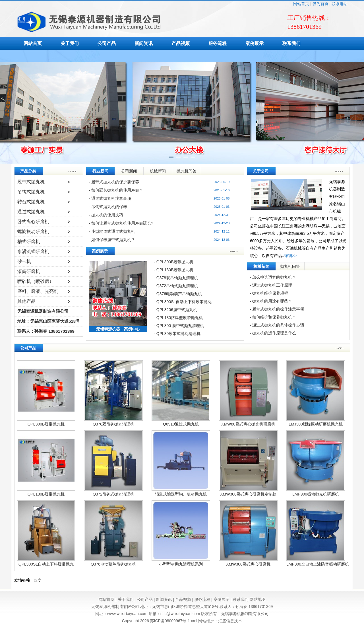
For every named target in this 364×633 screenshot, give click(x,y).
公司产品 (107, 43)
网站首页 (301, 4)
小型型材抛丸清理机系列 (181, 564)
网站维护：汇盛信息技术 (220, 621)
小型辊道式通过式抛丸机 (113, 231)
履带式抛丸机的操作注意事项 (278, 309)
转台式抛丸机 (31, 202)
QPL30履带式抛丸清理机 (179, 334)
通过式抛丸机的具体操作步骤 (278, 325)
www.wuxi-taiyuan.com (127, 614)
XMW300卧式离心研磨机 (248, 564)
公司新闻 (129, 171)
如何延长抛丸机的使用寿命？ (117, 190)
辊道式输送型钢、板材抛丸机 (181, 494)
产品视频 (181, 43)
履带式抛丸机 (31, 182)
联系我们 (291, 43)
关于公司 (261, 171)
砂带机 (24, 261)
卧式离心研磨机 (33, 222)
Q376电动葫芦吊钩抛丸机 (179, 294)
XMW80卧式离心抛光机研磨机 (248, 424)
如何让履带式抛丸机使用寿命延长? (122, 223)
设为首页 (320, 4)
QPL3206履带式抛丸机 (177, 310)
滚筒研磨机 (29, 271)
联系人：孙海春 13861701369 (46, 331)
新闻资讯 (144, 43)
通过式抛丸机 (31, 212)
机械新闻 (158, 171)
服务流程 (218, 43)
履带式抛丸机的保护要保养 (115, 182)
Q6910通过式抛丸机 (181, 424)
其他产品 (26, 301)
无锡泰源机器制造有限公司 (43, 311)
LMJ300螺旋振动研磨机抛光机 (316, 424)
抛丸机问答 (187, 171)
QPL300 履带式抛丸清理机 (180, 326)
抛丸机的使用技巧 (107, 215)
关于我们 (70, 43)
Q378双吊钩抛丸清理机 (177, 278)
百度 (37, 580)
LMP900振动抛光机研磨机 (316, 494)
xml (194, 621)
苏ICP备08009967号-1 (170, 621)
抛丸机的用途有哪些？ (272, 301)
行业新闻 (100, 171)
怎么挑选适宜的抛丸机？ (274, 277)
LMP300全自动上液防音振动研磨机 (318, 564)
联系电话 (340, 4)
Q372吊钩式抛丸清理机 (177, 286)
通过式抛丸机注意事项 (111, 198)
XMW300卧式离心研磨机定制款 (248, 494)
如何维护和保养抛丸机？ (274, 317)
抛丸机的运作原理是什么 (274, 333)
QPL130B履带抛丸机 (175, 270)
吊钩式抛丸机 (31, 192)
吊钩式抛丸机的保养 (109, 207)
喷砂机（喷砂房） (36, 281)
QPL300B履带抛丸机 (175, 262)
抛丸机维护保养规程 (270, 293)
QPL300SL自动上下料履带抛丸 (184, 302)
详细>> (290, 256)
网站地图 (258, 599)
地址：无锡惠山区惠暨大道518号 (49, 321)
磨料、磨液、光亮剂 (38, 291)
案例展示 (255, 43)
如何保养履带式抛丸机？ (113, 240)
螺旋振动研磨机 (33, 232)
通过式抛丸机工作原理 (272, 285)
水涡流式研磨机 (33, 251)
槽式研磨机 (29, 242)
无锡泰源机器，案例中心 (118, 329)
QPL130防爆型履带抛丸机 (180, 318)
